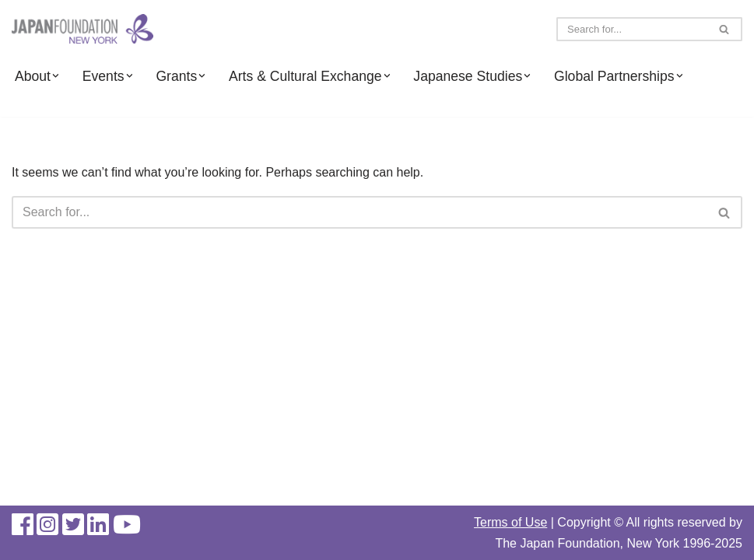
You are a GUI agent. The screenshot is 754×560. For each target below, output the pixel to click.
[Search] (632, 29)
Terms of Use (510, 522)
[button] (55, 76)
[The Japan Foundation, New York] (82, 29)
